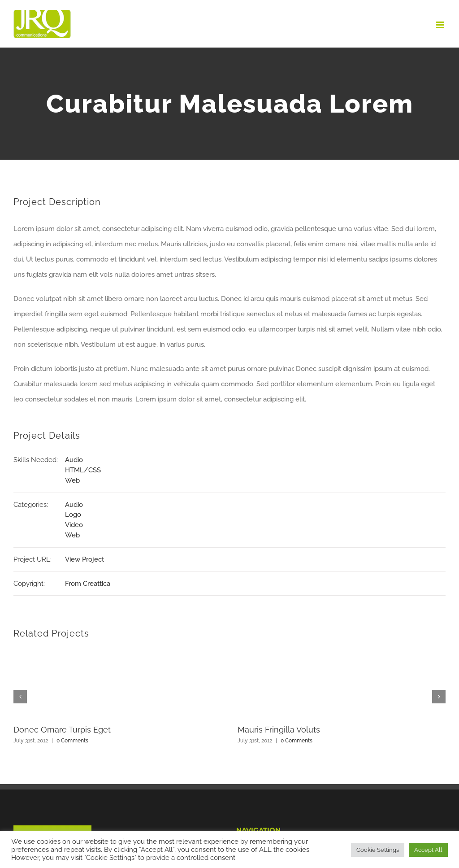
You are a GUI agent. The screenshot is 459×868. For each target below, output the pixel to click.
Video (74, 525)
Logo (73, 515)
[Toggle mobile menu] (441, 25)
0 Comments (72, 741)
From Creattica (88, 584)
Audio (74, 460)
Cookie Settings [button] (378, 850)
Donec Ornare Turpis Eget (62, 730)
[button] (20, 697)
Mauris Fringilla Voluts (279, 730)
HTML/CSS (83, 470)
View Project (84, 559)
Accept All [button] (428, 850)
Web (72, 480)
